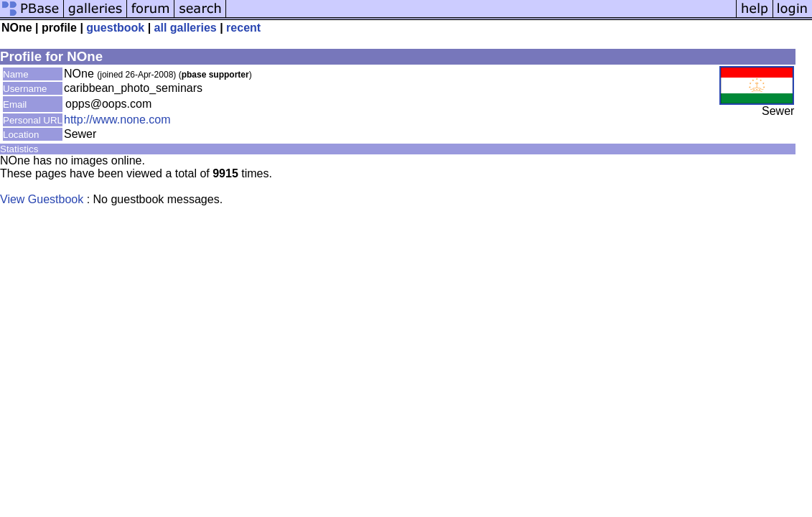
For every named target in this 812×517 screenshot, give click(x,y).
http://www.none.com (117, 120)
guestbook (115, 28)
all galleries (186, 28)
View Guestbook (42, 199)
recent (243, 28)
